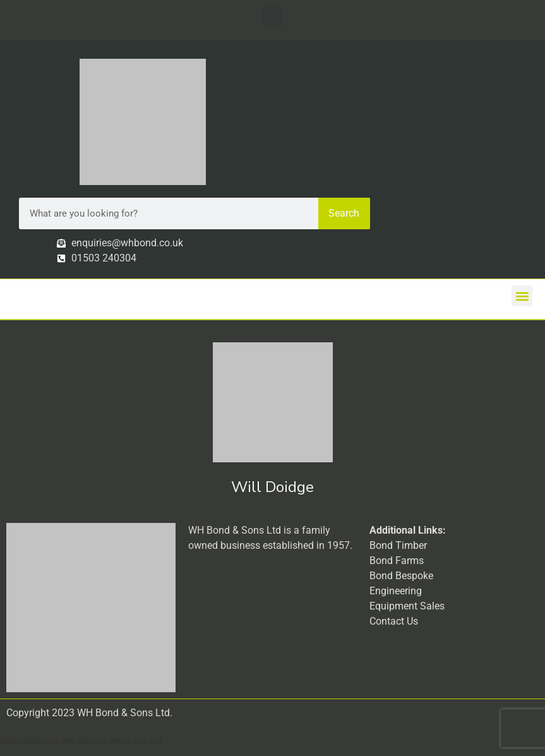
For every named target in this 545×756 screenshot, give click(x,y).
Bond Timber (398, 545)
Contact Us (394, 621)
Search (344, 213)
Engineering (396, 591)
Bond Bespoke (401, 576)
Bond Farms (397, 561)
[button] (272, 17)
